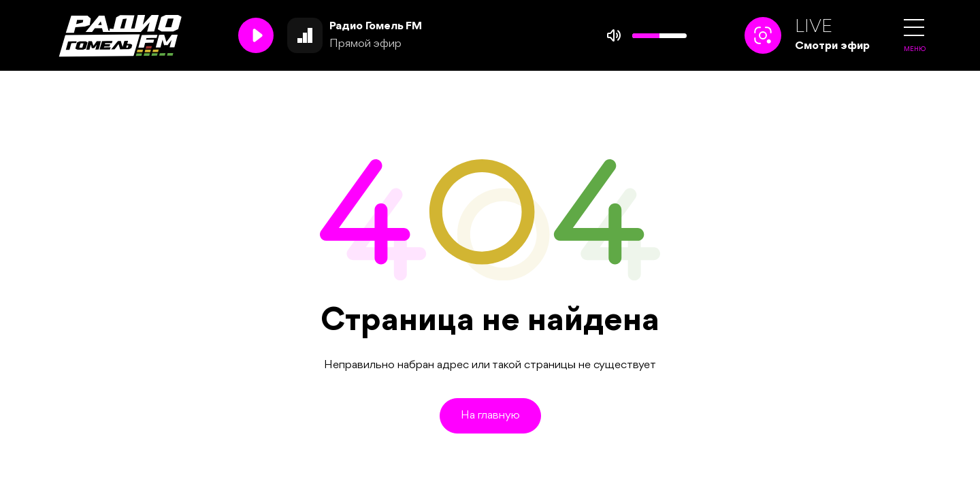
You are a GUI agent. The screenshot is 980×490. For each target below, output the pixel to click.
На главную (490, 415)
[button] (914, 28)
